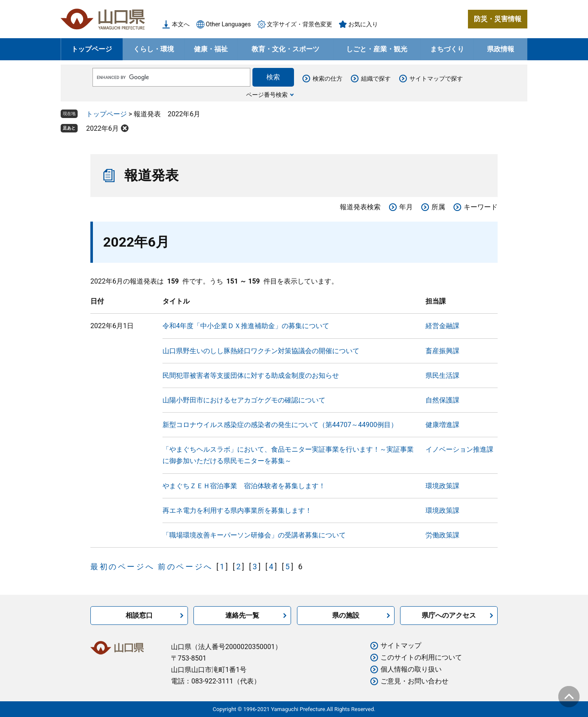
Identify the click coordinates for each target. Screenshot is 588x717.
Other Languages (228, 24)
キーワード (481, 207)
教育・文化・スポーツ (286, 49)
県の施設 (346, 615)
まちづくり (447, 49)
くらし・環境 (154, 49)
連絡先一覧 (242, 615)
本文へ (181, 24)
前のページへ (185, 567)
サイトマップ (401, 645)
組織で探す (376, 79)
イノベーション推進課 (459, 449)
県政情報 (501, 49)
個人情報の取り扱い (411, 669)
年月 (406, 207)
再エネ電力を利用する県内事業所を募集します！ (237, 510)
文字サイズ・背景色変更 (300, 24)
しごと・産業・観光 (377, 49)
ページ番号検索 (267, 95)
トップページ (92, 49)
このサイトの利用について (421, 657)
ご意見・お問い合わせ (414, 681)
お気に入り (363, 24)
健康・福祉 (211, 49)
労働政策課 (442, 535)
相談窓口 (139, 615)
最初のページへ (122, 567)
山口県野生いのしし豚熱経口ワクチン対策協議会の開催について (261, 351)
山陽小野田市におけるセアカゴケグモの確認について (244, 400)
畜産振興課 (442, 351)
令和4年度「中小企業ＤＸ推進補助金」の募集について (246, 326)
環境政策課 (442, 486)
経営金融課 (442, 326)
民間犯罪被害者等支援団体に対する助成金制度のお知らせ (251, 375)
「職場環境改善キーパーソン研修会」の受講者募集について (254, 535)
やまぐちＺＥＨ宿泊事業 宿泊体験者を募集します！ (244, 486)
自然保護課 (442, 400)
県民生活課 (442, 375)
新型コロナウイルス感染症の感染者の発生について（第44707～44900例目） (280, 425)
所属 (438, 207)
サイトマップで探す (436, 79)
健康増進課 (442, 425)
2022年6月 (102, 128)
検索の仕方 (328, 79)
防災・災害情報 (498, 19)
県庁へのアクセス (449, 615)
